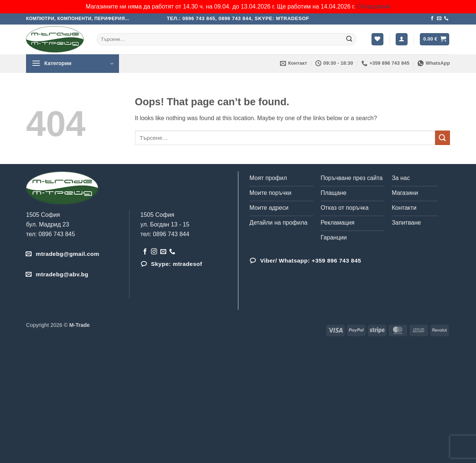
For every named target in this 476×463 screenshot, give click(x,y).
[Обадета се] (446, 19)
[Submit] (349, 39)
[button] (402, 39)
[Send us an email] (439, 19)
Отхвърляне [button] (374, 7)
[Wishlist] (377, 39)
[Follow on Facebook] (432, 19)
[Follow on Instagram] (154, 252)
